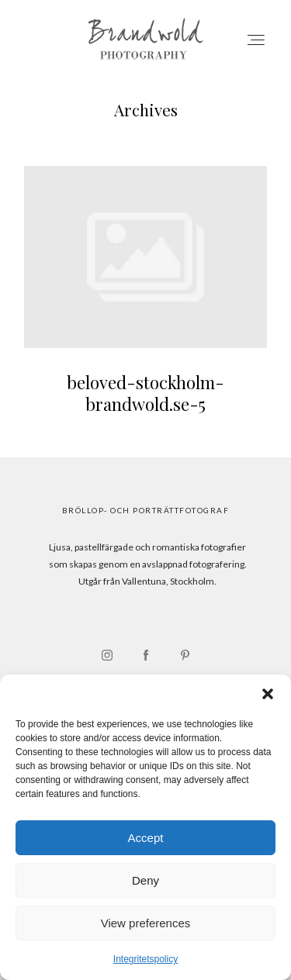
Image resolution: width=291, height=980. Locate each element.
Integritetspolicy (145, 959)
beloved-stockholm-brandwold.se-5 (145, 300)
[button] (268, 694)
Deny (145, 880)
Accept (146, 838)
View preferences (146, 923)
